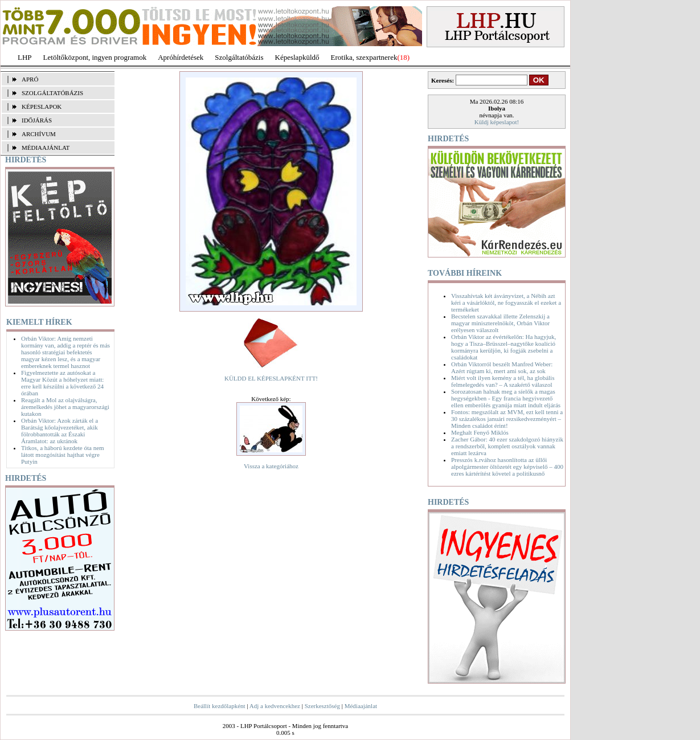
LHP (25, 57)
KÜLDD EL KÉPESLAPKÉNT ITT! (271, 378)
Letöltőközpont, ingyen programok (95, 57)
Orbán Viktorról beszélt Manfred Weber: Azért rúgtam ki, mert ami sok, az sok (502, 367)
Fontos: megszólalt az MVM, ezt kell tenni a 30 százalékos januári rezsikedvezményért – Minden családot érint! (507, 419)
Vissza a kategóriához (271, 466)
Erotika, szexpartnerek (364, 57)
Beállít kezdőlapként (220, 706)
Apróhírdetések (181, 57)
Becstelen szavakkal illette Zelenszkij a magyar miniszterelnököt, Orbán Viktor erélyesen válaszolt (500, 323)
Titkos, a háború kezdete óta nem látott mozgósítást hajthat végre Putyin (63, 455)
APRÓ (30, 79)
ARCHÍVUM (39, 134)
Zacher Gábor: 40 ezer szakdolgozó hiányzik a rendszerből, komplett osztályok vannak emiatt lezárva (507, 446)
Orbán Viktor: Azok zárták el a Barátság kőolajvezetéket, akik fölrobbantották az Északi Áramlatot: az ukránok (60, 431)
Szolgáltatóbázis (239, 57)
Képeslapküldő (297, 57)
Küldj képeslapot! (497, 122)
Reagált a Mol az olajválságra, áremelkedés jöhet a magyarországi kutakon (65, 407)
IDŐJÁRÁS (37, 120)
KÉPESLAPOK (42, 107)
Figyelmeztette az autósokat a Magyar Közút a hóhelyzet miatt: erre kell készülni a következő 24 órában (62, 383)
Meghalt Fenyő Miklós (480, 432)
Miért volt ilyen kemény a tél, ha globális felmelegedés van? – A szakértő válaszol (503, 381)
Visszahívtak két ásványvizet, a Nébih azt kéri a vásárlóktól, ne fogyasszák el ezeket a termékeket (506, 302)
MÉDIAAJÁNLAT (46, 148)
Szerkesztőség (322, 706)
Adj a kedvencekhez (275, 706)
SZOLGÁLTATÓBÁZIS (52, 93)
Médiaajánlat (361, 706)
